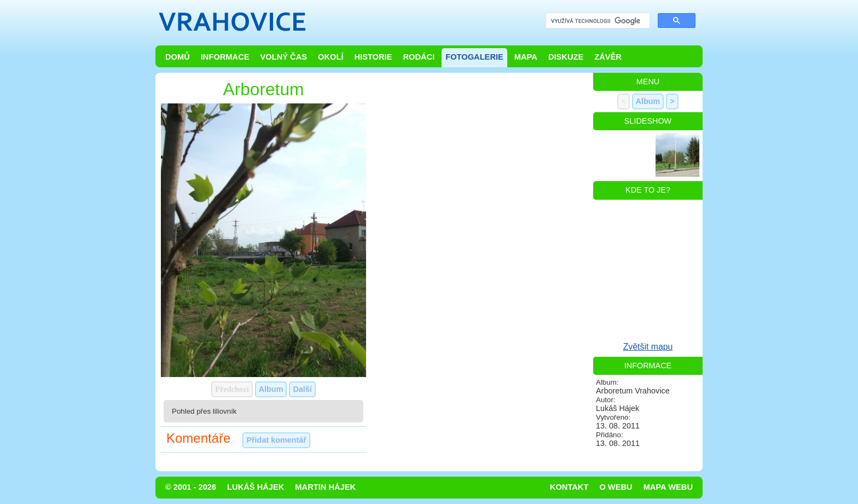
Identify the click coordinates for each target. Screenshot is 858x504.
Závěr (608, 57)
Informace (225, 57)
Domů (178, 57)
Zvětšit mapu (648, 347)
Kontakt (569, 487)
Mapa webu (668, 487)
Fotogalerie (474, 57)
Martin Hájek (325, 487)
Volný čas (284, 57)
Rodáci (419, 57)
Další (302, 389)
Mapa (526, 57)
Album (271, 389)
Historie (373, 57)
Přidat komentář (276, 440)
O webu (616, 487)
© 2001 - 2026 (191, 487)
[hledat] (597, 21)
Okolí (331, 57)
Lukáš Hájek (256, 487)
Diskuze (566, 57)
